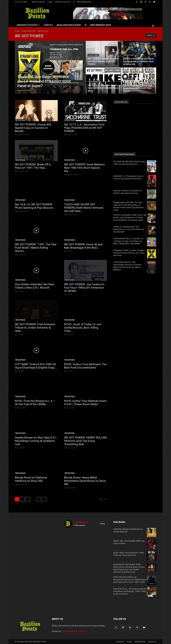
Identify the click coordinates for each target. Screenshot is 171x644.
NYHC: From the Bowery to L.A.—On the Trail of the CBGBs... (35, 403)
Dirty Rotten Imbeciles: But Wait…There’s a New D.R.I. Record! (35, 286)
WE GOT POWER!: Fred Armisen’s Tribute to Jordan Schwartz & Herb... (35, 328)
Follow (103, 524)
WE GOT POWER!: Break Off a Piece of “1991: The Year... (33, 166)
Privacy (129, 642)
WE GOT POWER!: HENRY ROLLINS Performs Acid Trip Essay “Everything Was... (85, 441)
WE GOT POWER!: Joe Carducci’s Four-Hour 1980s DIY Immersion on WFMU (84, 288)
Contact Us (152, 642)
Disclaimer (120, 642)
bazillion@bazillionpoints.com (74, 631)
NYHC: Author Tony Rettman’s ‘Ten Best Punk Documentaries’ (85, 366)
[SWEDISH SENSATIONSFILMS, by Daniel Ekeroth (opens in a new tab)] (135, 530)
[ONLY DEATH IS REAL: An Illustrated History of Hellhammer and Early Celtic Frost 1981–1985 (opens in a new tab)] (135, 579)
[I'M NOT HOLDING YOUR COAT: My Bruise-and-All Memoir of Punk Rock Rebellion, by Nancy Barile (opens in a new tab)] (135, 217)
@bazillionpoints (81, 522)
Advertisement (140, 642)
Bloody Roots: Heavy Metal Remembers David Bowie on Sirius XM (85, 481)
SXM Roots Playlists (38, 2)
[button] (153, 26)
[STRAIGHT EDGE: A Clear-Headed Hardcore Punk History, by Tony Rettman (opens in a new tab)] (135, 253)
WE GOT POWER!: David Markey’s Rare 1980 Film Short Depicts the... (84, 168)
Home (17, 31)
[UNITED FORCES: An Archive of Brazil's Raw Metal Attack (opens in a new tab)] (135, 192)
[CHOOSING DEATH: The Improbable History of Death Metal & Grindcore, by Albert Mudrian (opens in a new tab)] (135, 266)
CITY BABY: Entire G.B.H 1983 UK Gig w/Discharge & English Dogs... (36, 366)
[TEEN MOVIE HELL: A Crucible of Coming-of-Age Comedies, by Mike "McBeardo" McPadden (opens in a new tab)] (135, 241)
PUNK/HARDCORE (29, 31)
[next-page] (44, 499)
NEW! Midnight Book (84, 2)
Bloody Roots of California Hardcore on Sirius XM (31, 479)
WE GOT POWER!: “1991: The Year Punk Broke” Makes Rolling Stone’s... (36, 248)
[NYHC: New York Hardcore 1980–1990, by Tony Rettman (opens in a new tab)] (135, 554)
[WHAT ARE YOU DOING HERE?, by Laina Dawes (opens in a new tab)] (135, 542)
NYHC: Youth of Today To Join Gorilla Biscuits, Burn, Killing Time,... (83, 328)
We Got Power (23, 73)
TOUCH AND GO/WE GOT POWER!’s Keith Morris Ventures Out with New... (84, 208)
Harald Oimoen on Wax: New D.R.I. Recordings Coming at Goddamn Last (36, 441)
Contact (50, 2)
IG (74, 2)
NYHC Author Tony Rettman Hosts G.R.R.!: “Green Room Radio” (85, 403)
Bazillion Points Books (63, 2)
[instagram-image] (71, 537)
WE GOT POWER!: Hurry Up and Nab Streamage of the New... (83, 246)
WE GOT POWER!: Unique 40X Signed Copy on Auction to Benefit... (33, 128)
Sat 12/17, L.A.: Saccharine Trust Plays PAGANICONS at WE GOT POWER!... (84, 128)
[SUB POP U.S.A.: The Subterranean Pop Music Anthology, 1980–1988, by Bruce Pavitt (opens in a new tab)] (135, 591)
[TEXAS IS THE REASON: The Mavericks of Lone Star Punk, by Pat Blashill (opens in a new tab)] (135, 229)
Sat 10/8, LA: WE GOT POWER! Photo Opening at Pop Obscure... (35, 206)
